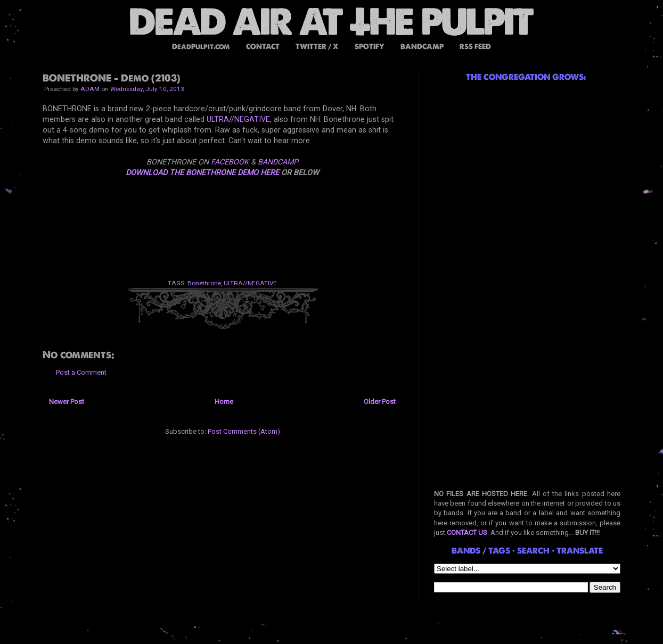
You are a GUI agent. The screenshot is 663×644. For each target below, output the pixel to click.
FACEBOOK (230, 162)
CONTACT (263, 47)
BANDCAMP (422, 47)
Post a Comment (81, 372)
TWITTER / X (317, 47)
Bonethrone (204, 283)
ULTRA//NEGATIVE (238, 119)
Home (224, 402)
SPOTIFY (370, 47)
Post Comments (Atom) (244, 431)
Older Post (380, 402)
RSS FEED (475, 47)
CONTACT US (467, 532)
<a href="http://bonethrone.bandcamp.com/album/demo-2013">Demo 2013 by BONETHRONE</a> (222, 220)
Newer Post (67, 402)
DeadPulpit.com (201, 47)
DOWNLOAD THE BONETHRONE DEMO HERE (202, 172)
